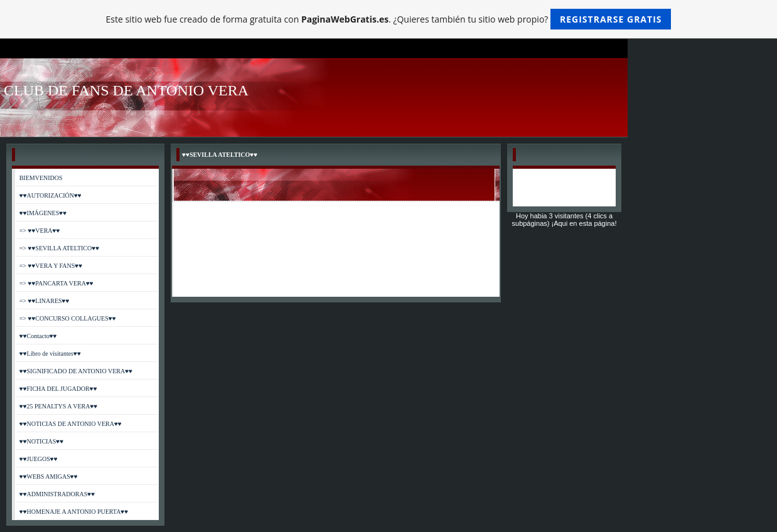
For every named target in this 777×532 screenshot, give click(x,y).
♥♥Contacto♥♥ (38, 336)
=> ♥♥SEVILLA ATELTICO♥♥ (59, 248)
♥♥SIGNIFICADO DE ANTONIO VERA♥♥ (76, 371)
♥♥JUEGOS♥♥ (39, 459)
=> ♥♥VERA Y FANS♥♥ (51, 266)
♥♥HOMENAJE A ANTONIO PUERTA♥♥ (74, 512)
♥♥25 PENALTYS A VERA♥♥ (59, 406)
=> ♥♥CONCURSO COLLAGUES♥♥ (68, 318)
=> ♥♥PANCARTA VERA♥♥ (56, 283)
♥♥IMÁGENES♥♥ (43, 213)
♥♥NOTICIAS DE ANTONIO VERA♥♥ (71, 424)
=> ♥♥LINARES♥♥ (45, 301)
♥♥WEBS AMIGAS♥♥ (49, 476)
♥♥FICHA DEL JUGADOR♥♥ (58, 389)
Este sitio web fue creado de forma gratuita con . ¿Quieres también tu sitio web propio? (389, 19)
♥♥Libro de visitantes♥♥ (50, 354)
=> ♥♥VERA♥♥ (40, 231)
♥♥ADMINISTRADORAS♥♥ (57, 494)
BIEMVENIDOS (41, 178)
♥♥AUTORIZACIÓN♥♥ (51, 195)
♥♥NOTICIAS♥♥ (41, 441)
